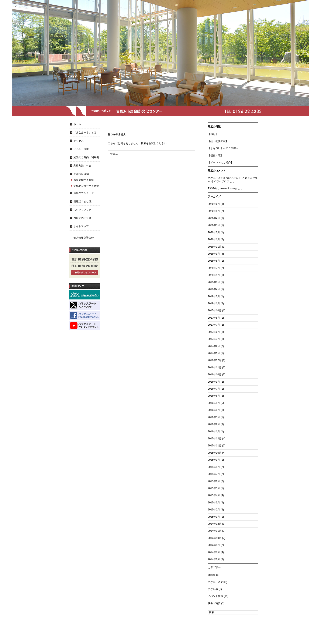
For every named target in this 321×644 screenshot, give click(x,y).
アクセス (79, 141)
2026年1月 (214, 239)
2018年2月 (214, 296)
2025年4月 (214, 275)
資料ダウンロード (84, 193)
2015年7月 (214, 474)
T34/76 (212, 188)
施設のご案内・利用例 (86, 157)
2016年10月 (215, 375)
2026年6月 (214, 204)
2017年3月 (214, 339)
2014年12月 (215, 524)
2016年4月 (214, 410)
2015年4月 (214, 495)
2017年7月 (214, 325)
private (212, 575)
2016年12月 (215, 360)
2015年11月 (215, 446)
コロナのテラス (82, 218)
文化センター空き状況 (86, 186)
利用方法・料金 (82, 166)
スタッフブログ (82, 210)
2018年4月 (214, 289)
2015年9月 (214, 460)
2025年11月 (215, 247)
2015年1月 (214, 517)
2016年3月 (214, 417)
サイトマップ (81, 226)
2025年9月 (214, 254)
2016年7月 (214, 389)
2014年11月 (215, 531)
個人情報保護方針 (84, 238)
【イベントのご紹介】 (221, 162)
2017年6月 (214, 332)
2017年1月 (214, 353)
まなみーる (214, 582)
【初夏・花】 (215, 155)
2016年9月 (214, 382)
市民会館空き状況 (84, 180)
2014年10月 (215, 538)
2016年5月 (214, 403)
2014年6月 (214, 559)
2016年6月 (214, 396)
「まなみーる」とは (85, 133)
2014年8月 (214, 545)
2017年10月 (215, 311)
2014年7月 (214, 552)
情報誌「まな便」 (84, 201)
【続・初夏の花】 (218, 141)
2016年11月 (215, 368)
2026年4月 (214, 218)
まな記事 (213, 589)
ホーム (77, 124)
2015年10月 (215, 453)
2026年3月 (214, 225)
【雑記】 (213, 134)
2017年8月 (214, 318)
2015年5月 (214, 488)
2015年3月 (214, 503)
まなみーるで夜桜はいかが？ (224, 178)
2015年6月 (214, 481)
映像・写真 (214, 603)
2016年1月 (214, 432)
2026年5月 (214, 211)
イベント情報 (215, 596)
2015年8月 (214, 467)
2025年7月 (214, 268)
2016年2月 (214, 424)
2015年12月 (215, 439)
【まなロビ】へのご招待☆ (223, 148)
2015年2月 (214, 510)
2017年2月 (214, 346)
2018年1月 (214, 303)
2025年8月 (214, 261)
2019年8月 (214, 282)
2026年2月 (214, 232)
